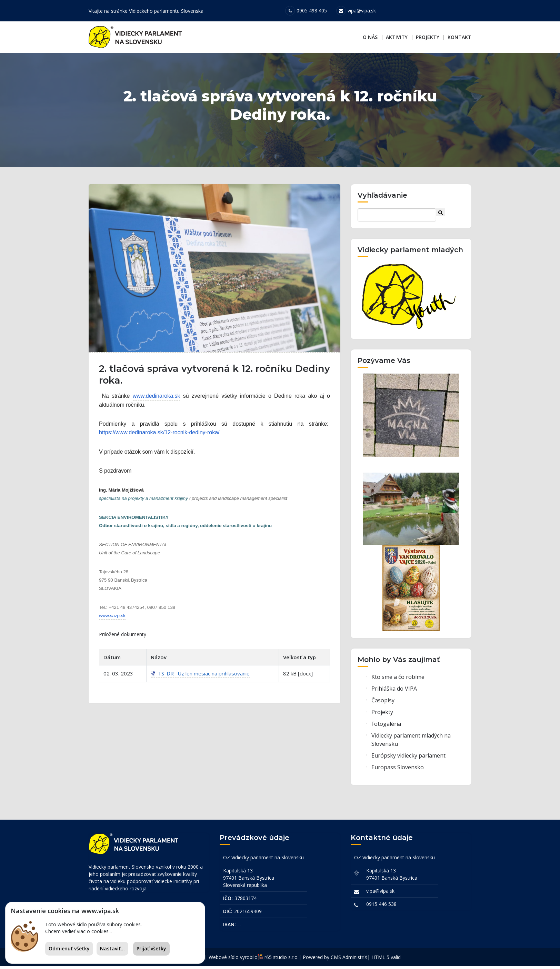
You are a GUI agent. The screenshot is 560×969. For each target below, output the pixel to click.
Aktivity (397, 37)
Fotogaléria (386, 729)
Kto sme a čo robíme (398, 682)
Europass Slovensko (398, 772)
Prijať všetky (151, 948)
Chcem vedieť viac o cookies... (78, 931)
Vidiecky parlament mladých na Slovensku (411, 744)
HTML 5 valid (386, 960)
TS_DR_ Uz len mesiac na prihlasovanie (200, 681)
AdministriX (355, 960)
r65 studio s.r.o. (282, 960)
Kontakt (459, 37)
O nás (370, 37)
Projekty (428, 37)
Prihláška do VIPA (394, 693)
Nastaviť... (112, 948)
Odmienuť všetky (69, 948)
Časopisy (383, 705)
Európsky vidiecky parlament (408, 760)
